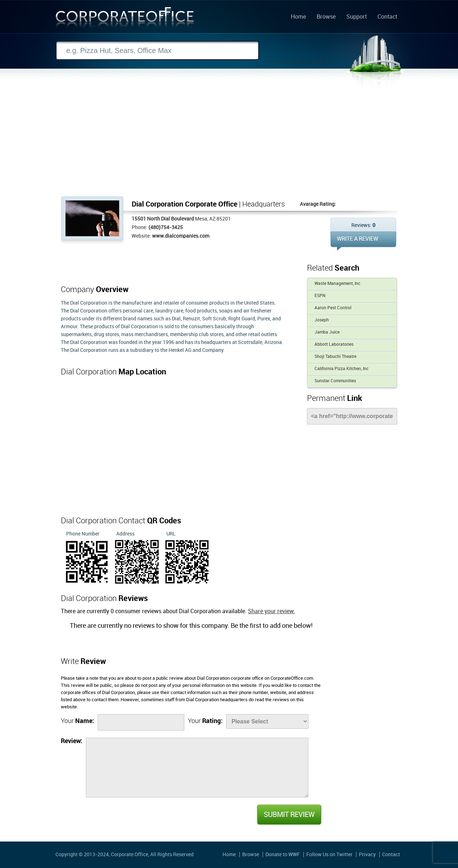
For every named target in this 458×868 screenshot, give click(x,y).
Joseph (322, 320)
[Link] (352, 416)
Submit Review (289, 815)
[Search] (157, 51)
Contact (387, 17)
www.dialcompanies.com (181, 236)
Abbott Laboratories (334, 345)
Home (298, 17)
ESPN (320, 296)
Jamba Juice (327, 332)
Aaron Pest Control (333, 308)
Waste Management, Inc (337, 284)
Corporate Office (125, 19)
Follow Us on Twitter (329, 855)
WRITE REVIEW (363, 241)
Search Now (299, 51)
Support (357, 17)
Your (77, 721)
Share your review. (271, 612)
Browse (326, 17)
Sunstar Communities (335, 381)
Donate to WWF (283, 855)
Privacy (367, 855)
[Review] (197, 768)
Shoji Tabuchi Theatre (335, 357)
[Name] (141, 722)
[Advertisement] (229, 143)
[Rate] (267, 721)
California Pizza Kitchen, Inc (342, 369)
